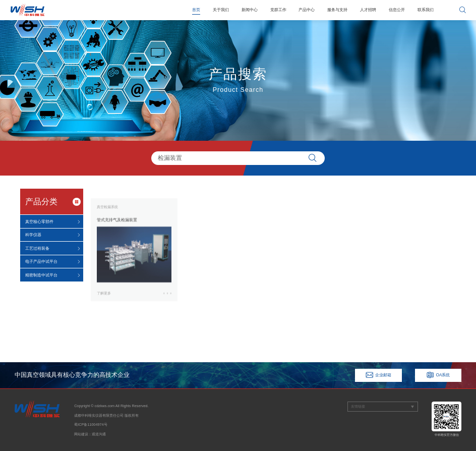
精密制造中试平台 (41, 275)
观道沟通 (99, 434)
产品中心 (307, 10)
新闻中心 (250, 10)
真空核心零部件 (39, 221)
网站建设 (81, 434)
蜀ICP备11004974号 (91, 425)
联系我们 (426, 10)
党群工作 (278, 10)
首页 (196, 10)
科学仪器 (33, 235)
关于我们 (221, 10)
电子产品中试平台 (41, 261)
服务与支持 (337, 10)
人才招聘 (368, 10)
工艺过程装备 (37, 248)
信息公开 (397, 10)
